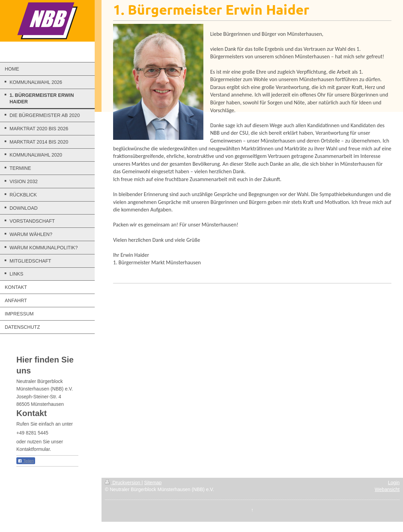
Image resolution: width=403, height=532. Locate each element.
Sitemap (153, 483)
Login (394, 483)
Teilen (26, 461)
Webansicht (387, 489)
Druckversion (123, 483)
